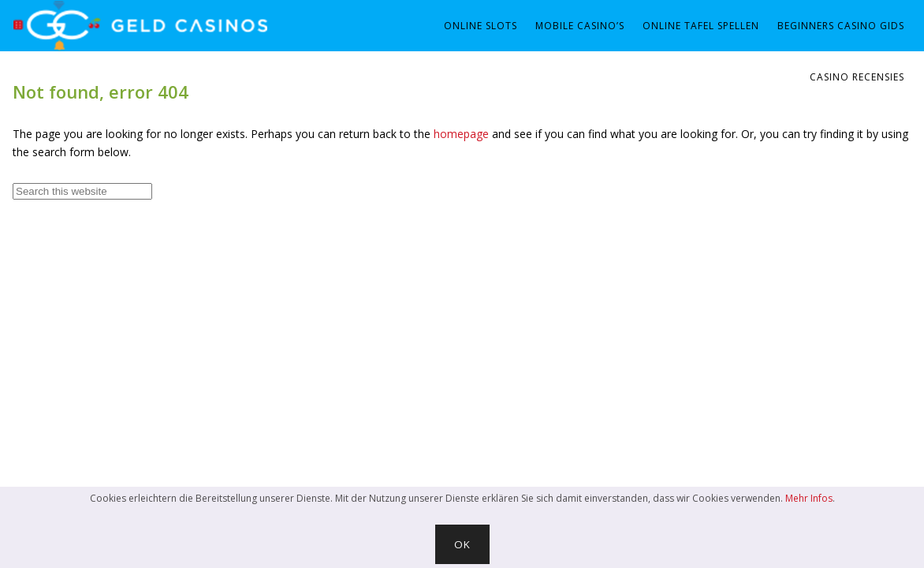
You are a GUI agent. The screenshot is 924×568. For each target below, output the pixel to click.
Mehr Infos (809, 498)
